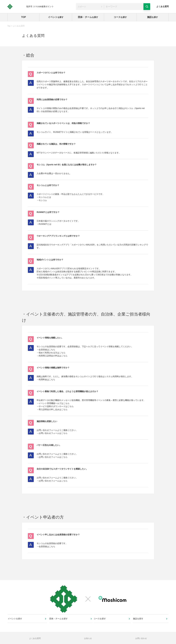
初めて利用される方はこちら (52, 353)
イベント (56, 17)
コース (120, 17)
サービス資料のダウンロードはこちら (56, 406)
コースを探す (101, 623)
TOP (24, 17)
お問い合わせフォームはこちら (53, 433)
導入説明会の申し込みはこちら (53, 409)
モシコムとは (45, 197)
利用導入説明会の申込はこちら (53, 356)
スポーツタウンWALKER (83, 245)
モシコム (43, 200)
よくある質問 (163, 6)
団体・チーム (88, 17)
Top (9, 26)
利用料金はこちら (47, 380)
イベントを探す (16, 623)
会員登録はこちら (47, 350)
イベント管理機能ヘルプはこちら (54, 403)
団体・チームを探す (59, 623)
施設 (153, 17)
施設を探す (139, 623)
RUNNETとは (45, 224)
